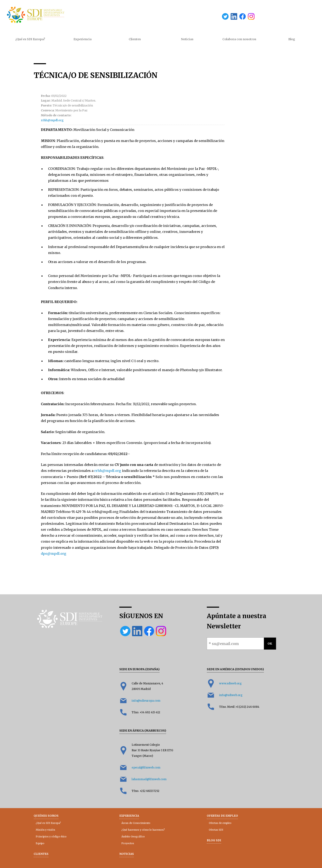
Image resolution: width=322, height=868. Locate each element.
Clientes (135, 39)
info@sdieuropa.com (146, 701)
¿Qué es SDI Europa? (30, 39)
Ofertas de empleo (222, 816)
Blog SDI (214, 840)
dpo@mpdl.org (54, 554)
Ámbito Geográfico (133, 837)
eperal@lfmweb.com (146, 768)
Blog (292, 39)
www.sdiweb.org (230, 683)
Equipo (40, 843)
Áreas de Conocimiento (136, 823)
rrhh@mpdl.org (52, 120)
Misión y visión (45, 830)
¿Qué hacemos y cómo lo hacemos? (143, 830)
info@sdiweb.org (231, 695)
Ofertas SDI (216, 830)
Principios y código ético (51, 837)
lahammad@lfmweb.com (149, 779)
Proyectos (128, 843)
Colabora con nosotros (239, 39)
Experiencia (83, 39)
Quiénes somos (46, 816)
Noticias (187, 39)
